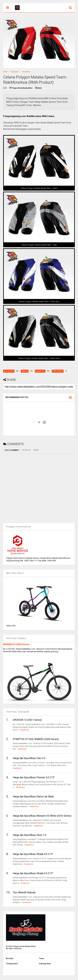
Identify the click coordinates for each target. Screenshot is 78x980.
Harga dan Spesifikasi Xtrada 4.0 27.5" (33, 854)
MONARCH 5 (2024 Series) (16, 644)
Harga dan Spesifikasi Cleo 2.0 (29, 758)
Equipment (15, 72)
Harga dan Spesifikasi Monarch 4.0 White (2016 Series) (42, 816)
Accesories (26, 72)
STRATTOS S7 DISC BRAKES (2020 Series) (36, 739)
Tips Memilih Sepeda (24, 892)
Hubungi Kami (45, 964)
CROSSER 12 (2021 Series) (27, 720)
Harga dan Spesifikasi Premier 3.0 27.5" (34, 777)
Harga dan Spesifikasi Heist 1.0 (29, 835)
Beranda (9, 958)
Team (41, 958)
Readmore (25, 730)
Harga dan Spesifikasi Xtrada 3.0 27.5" (33, 873)
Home (5, 72)
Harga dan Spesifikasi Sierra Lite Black (33, 797)
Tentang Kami (12, 964)
